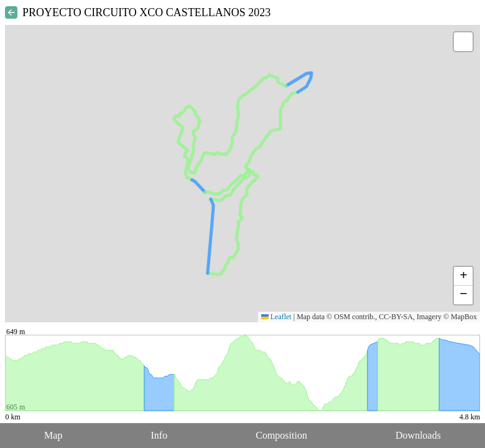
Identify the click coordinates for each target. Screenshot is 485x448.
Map (53, 435)
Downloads (418, 435)
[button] (463, 42)
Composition (281, 435)
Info (159, 435)
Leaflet (276, 317)
